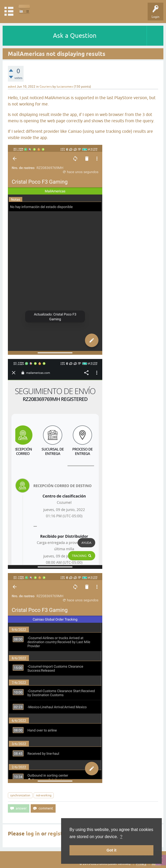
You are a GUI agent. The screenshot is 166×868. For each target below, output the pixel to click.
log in (33, 834)
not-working (44, 795)
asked (12, 87)
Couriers (46, 87)
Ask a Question (75, 36)
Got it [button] (111, 850)
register (58, 834)
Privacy (141, 864)
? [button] (121, 837)
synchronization (20, 795)
